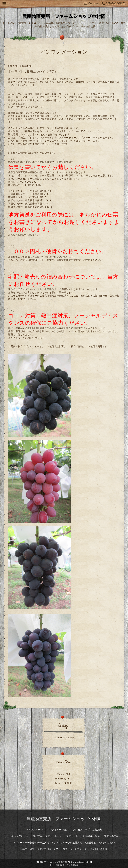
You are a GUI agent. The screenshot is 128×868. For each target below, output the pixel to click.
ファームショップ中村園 (55, 862)
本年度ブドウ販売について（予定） (33, 72)
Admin (74, 865)
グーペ (66, 865)
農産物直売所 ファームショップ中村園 (64, 819)
